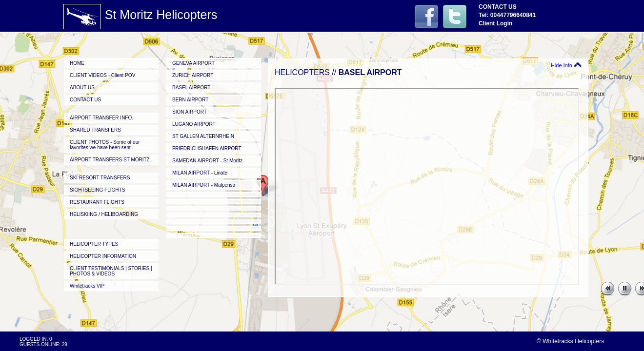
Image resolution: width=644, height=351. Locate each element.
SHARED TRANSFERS (95, 130)
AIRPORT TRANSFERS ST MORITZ (110, 160)
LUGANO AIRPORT (194, 124)
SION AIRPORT (190, 112)
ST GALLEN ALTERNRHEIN (203, 136)
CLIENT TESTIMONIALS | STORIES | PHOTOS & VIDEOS (111, 271)
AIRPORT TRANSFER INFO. (101, 118)
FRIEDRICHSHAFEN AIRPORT (207, 148)
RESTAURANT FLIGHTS (97, 202)
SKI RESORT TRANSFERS (100, 178)
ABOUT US (82, 88)
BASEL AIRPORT (191, 88)
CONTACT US (85, 100)
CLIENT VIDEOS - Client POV (102, 75)
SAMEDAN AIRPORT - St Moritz (207, 161)
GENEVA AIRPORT (193, 63)
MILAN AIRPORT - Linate (200, 173)
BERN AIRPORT (190, 100)
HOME (77, 63)
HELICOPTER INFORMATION (103, 256)
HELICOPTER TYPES (94, 244)
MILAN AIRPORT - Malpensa (204, 185)
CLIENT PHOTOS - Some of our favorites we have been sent (105, 145)
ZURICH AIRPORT (193, 75)
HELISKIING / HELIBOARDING (104, 214)
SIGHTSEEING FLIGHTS (97, 190)
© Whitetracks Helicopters (570, 341)
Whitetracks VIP (87, 286)
